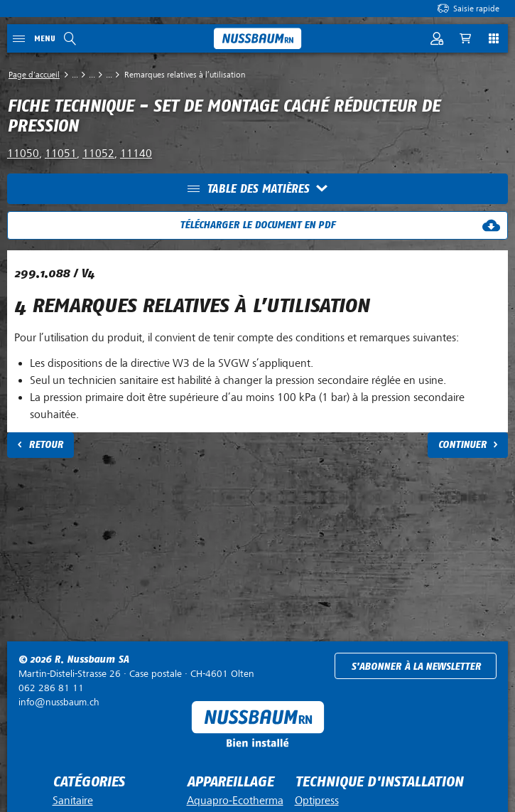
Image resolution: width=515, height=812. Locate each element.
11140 (136, 154)
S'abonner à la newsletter (416, 667)
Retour (46, 445)
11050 (23, 154)
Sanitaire (73, 801)
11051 (61, 154)
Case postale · (136, 674)
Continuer (462, 445)
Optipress (317, 801)
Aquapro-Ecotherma (235, 801)
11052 (98, 154)
